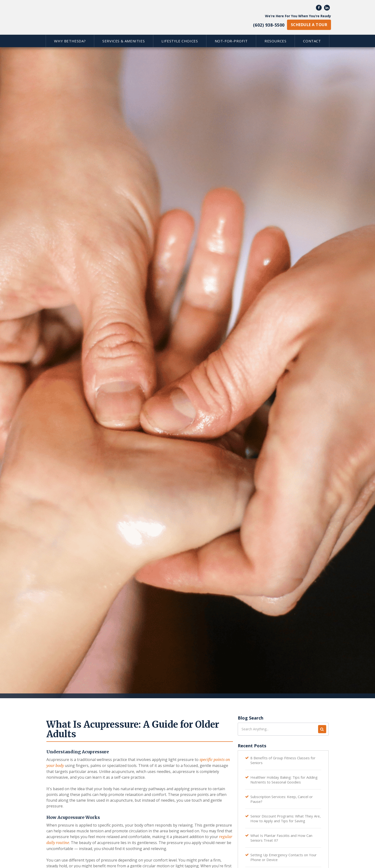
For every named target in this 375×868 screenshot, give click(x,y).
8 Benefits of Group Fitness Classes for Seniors (283, 760)
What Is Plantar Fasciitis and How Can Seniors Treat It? (281, 838)
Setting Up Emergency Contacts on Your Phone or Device (284, 857)
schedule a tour (309, 25)
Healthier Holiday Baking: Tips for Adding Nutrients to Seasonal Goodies (284, 780)
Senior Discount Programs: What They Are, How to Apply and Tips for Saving (286, 818)
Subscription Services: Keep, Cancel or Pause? (282, 799)
